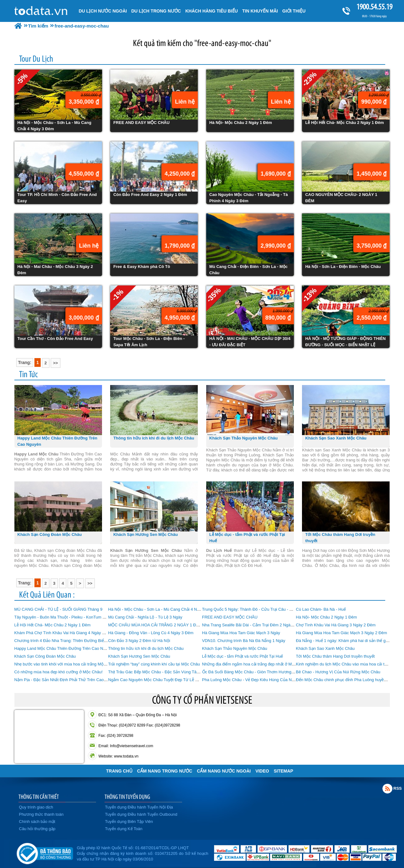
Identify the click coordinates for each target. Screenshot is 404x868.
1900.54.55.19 (374, 7)
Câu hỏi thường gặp (37, 829)
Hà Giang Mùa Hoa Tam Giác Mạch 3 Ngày (241, 633)
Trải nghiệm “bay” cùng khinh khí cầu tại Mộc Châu (154, 664)
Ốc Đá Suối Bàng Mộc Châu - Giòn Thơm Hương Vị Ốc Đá (256, 672)
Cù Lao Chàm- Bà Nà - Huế (321, 609)
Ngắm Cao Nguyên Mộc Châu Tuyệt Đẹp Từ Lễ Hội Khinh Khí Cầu (169, 680)
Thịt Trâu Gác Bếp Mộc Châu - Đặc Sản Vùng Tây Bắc (158, 672)
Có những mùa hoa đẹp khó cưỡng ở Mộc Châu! (59, 672)
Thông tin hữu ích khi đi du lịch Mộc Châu (146, 648)
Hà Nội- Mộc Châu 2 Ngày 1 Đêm (327, 617)
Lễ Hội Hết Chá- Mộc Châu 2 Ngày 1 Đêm (53, 625)
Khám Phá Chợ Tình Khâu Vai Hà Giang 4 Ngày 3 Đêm (64, 633)
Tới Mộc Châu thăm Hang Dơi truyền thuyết (335, 656)
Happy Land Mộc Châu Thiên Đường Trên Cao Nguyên (64, 648)
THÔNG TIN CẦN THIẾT (39, 797)
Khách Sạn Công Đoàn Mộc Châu (45, 656)
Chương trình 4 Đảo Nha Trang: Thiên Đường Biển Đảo (65, 641)
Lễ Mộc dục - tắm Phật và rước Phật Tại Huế (243, 656)
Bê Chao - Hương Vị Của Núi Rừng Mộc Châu (338, 672)
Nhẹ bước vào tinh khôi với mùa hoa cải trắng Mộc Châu (65, 664)
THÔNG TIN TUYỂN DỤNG (127, 797)
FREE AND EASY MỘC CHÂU (230, 617)
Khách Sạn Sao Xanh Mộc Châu (325, 648)
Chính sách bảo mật (37, 822)
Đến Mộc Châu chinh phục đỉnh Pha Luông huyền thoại (346, 680)
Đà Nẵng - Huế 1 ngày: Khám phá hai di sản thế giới (343, 641)
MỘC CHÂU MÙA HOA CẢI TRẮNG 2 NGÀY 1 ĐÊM (155, 625)
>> (56, 363)
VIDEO (262, 771)
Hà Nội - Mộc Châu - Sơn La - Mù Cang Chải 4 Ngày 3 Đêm (163, 609)
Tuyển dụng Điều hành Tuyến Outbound (141, 814)
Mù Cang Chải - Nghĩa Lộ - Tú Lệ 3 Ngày (145, 617)
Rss (387, 788)
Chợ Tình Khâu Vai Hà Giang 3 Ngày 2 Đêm (336, 625)
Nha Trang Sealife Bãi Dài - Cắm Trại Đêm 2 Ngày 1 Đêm (254, 625)
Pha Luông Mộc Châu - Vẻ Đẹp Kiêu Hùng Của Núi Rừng (254, 680)
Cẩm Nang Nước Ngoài (224, 771)
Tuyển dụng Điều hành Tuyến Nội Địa (139, 807)
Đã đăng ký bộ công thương (45, 852)
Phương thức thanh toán (41, 814)
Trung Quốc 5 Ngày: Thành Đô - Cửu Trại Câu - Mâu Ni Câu (257, 609)
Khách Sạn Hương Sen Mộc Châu (139, 656)
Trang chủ (119, 771)
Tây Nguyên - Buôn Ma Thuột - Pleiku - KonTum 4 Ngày (65, 617)
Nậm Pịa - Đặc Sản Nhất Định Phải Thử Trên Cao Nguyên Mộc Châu (77, 680)
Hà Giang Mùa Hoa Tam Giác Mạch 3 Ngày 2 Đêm (342, 633)
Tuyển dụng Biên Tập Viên (129, 822)
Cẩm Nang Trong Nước (165, 771)
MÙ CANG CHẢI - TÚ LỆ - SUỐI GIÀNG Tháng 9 (59, 609)
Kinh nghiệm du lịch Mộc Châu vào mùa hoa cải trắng (344, 664)
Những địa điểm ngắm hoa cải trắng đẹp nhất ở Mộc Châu (255, 664)
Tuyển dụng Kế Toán (124, 829)
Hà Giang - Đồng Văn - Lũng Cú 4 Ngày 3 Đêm (151, 633)
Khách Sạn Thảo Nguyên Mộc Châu (235, 648)
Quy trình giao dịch (36, 807)
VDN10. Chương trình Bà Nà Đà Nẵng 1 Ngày (244, 641)
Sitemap (284, 771)
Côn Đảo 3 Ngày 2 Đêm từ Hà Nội (139, 641)
